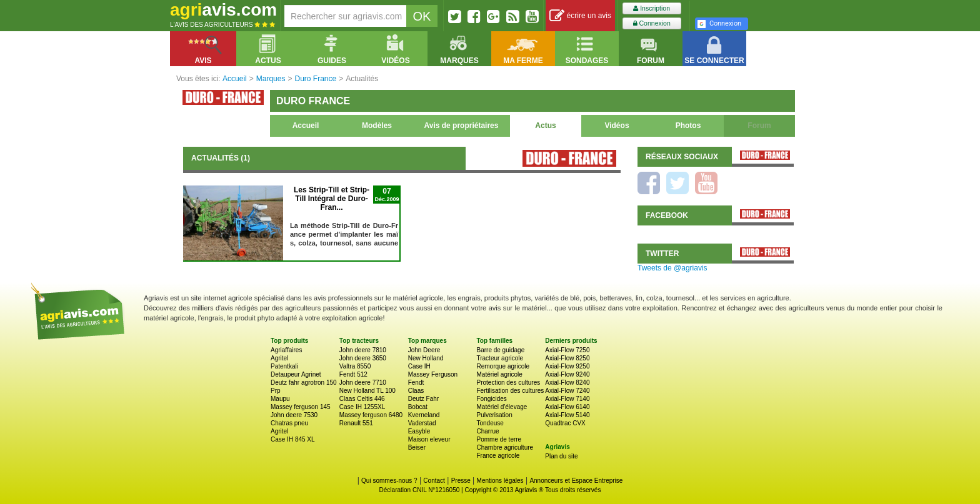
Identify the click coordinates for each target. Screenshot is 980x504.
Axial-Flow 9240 (567, 374)
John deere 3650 (363, 358)
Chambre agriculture (505, 447)
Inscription (652, 8)
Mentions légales (500, 481)
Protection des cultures (508, 383)
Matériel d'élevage (502, 407)
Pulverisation (494, 415)
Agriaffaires (286, 350)
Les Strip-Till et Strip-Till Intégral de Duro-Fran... (332, 199)
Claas (416, 391)
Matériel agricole (499, 374)
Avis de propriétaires (462, 126)
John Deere (424, 350)
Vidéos (617, 126)
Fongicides (491, 399)
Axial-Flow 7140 (567, 399)
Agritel (279, 358)
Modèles (377, 126)
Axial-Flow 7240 (567, 391)
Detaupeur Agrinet (296, 374)
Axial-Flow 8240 (567, 383)
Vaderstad (422, 423)
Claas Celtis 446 (362, 399)
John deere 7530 (294, 415)
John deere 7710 (363, 383)
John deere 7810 (363, 350)
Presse (461, 481)
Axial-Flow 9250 (567, 366)
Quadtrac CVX (565, 423)
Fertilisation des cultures (510, 391)
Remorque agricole (503, 366)
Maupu (280, 399)
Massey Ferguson (433, 374)
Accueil (306, 126)
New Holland (426, 358)
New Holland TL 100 (367, 391)
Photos (688, 126)
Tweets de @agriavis (672, 268)
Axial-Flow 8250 (567, 358)
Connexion (652, 23)
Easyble (419, 431)
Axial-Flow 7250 (567, 350)
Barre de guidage (500, 350)
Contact (434, 481)
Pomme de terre (499, 439)
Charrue (487, 431)
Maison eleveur (429, 439)
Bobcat (418, 407)
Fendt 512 (353, 374)
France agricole (498, 456)
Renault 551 (356, 423)
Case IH (419, 366)
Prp (276, 391)
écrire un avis (580, 16)
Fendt (416, 383)
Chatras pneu (289, 423)
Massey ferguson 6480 (371, 415)
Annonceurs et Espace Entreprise (576, 481)
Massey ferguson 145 (301, 407)
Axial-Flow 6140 (567, 407)
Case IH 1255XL (362, 407)
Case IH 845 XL (293, 439)
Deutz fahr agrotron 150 (304, 383)
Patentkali (284, 366)
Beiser (417, 447)
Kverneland (424, 415)
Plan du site (561, 456)
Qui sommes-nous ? (389, 481)
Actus (545, 126)
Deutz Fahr (423, 399)
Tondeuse (490, 423)
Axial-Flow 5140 (567, 415)
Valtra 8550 (355, 366)
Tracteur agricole (500, 358)
